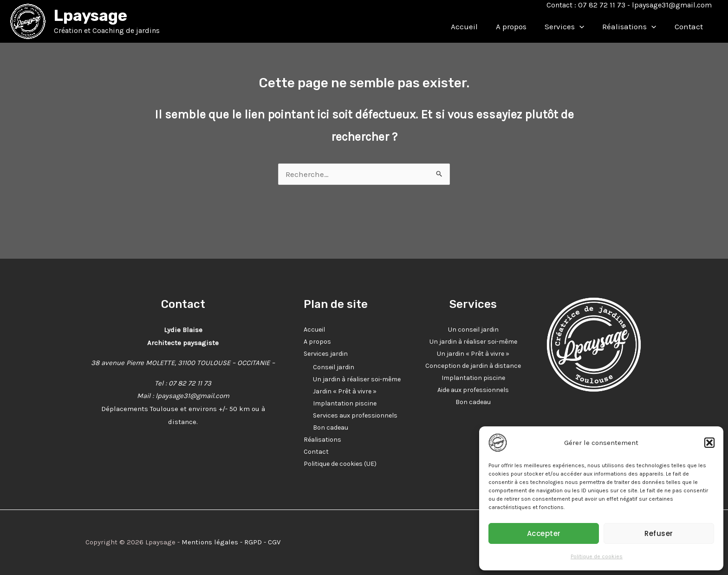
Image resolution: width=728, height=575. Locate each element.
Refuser (659, 533)
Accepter (544, 533)
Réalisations (633, 26)
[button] (709, 443)
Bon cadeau (331, 428)
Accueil (475, 26)
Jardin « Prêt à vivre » (345, 391)
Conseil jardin (334, 367)
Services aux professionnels (355, 415)
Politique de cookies (597, 556)
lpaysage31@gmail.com (672, 5)
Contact (690, 26)
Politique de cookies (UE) (340, 464)
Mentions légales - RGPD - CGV (231, 542)
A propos (520, 26)
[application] (585, 26)
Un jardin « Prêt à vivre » (473, 354)
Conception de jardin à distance (473, 366)
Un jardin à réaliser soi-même (357, 379)
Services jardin (326, 354)
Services (570, 26)
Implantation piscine (345, 403)
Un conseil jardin (473, 330)
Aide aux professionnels (473, 390)
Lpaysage (91, 16)
